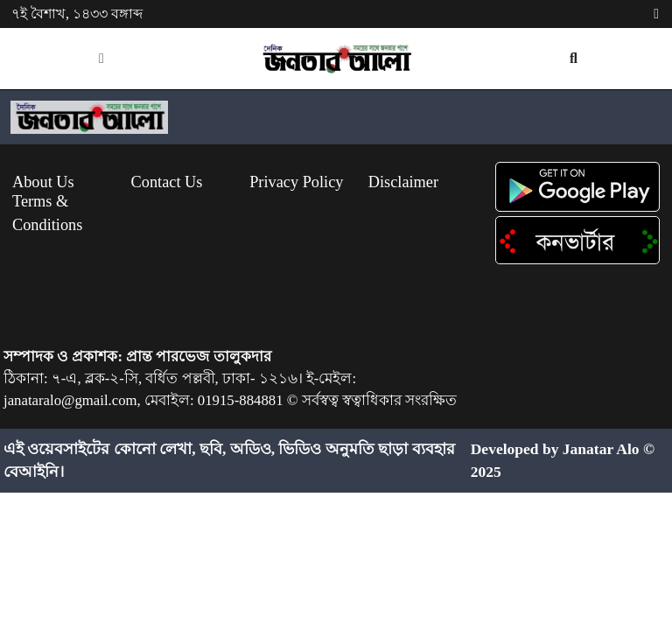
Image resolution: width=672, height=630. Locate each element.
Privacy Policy (296, 182)
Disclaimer (403, 182)
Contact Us (167, 182)
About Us (43, 182)
